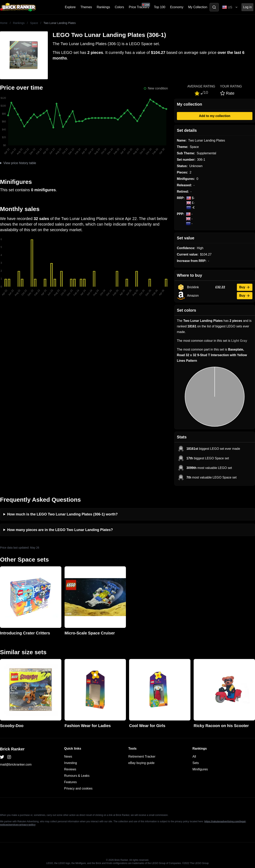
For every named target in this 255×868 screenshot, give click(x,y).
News (68, 757)
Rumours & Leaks (77, 776)
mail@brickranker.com (16, 764)
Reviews (70, 769)
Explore (70, 7)
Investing (71, 763)
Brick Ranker (12, 749)
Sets (196, 763)
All (194, 757)
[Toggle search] (214, 7)
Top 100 (160, 7)
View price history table (20, 163)
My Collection (198, 7)
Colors (119, 7)
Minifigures (200, 769)
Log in (247, 7)
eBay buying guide (141, 763)
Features (70, 782)
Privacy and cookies (78, 788)
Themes (86, 7)
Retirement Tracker (142, 757)
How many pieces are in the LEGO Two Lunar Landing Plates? (60, 530)
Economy (177, 7)
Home (4, 23)
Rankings (103, 7)
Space (34, 23)
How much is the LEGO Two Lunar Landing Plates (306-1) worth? (62, 514)
